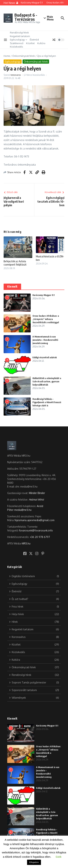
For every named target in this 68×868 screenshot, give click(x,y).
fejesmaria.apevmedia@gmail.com (34, 520)
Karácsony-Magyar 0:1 (44, 295)
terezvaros (16, 75)
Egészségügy (18, 40)
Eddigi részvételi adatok (45, 357)
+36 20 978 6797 (40, 537)
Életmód (34, 40)
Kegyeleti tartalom (20, 36)
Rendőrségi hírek (19, 33)
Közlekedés (17, 47)
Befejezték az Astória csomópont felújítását (15, 263)
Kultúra (41, 43)
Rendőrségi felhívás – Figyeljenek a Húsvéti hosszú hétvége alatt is (47, 402)
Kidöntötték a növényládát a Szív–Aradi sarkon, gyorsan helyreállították (47, 381)
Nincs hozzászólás (36, 75)
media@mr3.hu (23, 510)
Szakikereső (17, 43)
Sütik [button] (59, 857)
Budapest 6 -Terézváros (26, 17)
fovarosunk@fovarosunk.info (36, 530)
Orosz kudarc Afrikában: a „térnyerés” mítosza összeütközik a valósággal (46, 319)
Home (7, 56)
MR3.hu (26, 543)
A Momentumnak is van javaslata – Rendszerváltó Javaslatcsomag (45, 340)
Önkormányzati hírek (24, 56)
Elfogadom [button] (34, 862)
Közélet (30, 43)
